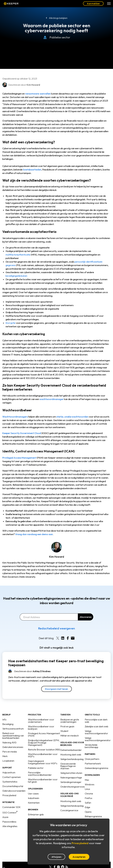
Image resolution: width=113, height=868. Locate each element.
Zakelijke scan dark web (97, 726)
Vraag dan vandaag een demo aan (34, 534)
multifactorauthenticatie (18, 255)
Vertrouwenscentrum (13, 729)
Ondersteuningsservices (73, 787)
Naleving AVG (9, 742)
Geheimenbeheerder (71, 750)
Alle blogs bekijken (58, 18)
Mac (87, 780)
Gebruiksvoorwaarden (14, 791)
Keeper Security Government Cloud (22, 433)
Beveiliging (8, 724)
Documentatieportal (13, 786)
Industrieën (34, 798)
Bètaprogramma (93, 816)
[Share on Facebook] (68, 638)
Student (64, 731)
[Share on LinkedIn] (63, 638)
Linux (87, 789)
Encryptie (11, 323)
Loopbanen (8, 761)
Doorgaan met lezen (56, 689)
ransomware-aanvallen (38, 94)
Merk (5, 756)
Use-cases (33, 794)
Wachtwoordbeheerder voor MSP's (43, 755)
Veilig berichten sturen (71, 773)
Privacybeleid (9, 795)
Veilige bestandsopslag (72, 759)
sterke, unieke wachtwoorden (72, 417)
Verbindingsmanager (71, 782)
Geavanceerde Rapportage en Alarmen (68, 766)
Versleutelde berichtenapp (92, 746)
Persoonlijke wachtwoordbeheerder (40, 774)
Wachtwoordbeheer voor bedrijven (41, 728)
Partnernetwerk (93, 764)
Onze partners (92, 759)
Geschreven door (32, 671)
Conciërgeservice (69, 810)
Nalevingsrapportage (71, 777)
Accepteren (79, 857)
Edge (87, 807)
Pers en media (10, 752)
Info (4, 720)
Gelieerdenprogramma (96, 768)
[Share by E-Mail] (73, 638)
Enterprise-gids (36, 814)
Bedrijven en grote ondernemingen (70, 721)
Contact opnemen (12, 777)
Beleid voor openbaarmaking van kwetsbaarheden (13, 736)
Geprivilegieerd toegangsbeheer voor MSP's (43, 762)
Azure (5, 817)
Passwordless (9, 822)
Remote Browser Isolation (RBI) (44, 750)
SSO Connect (10, 813)
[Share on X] (58, 638)
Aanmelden (93, 4)
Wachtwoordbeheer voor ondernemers (41, 721)
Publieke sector (57, 37)
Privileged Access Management (19, 458)
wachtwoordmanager (52, 399)
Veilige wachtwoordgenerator (96, 732)
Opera (88, 812)
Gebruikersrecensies (13, 747)
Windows (90, 784)
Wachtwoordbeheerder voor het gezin (43, 781)
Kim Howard (57, 557)
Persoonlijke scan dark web (96, 721)
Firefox (89, 798)
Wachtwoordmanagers (15, 417)
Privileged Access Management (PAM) (44, 735)
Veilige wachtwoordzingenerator (98, 739)
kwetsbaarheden (32, 170)
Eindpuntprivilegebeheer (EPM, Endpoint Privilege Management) (44, 743)
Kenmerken (34, 803)
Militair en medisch (70, 736)
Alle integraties (10, 826)
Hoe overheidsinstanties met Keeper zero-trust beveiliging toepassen (56, 663)
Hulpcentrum (9, 772)
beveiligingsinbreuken (16, 276)
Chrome (89, 794)
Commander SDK (11, 807)
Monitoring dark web (71, 755)
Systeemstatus (10, 782)
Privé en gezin (67, 726)
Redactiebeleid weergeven (56, 628)
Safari (88, 803)
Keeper (11, 4)
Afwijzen (56, 857)
